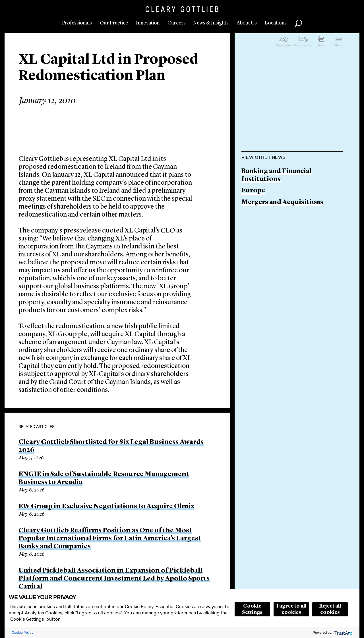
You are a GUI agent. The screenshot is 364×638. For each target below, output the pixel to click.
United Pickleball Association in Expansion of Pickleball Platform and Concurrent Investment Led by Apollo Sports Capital (114, 579)
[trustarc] (343, 632)
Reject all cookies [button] (330, 609)
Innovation (148, 23)
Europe (253, 191)
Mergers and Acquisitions (282, 202)
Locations (276, 23)
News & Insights (211, 23)
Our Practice (114, 23)
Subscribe (283, 45)
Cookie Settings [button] (252, 609)
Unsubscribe (303, 45)
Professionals (77, 23)
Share (338, 45)
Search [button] (298, 23)
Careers (177, 23)
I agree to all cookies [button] (291, 609)
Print (321, 45)
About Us (247, 23)
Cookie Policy (22, 632)
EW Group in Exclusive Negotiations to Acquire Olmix (106, 507)
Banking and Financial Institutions (277, 175)
